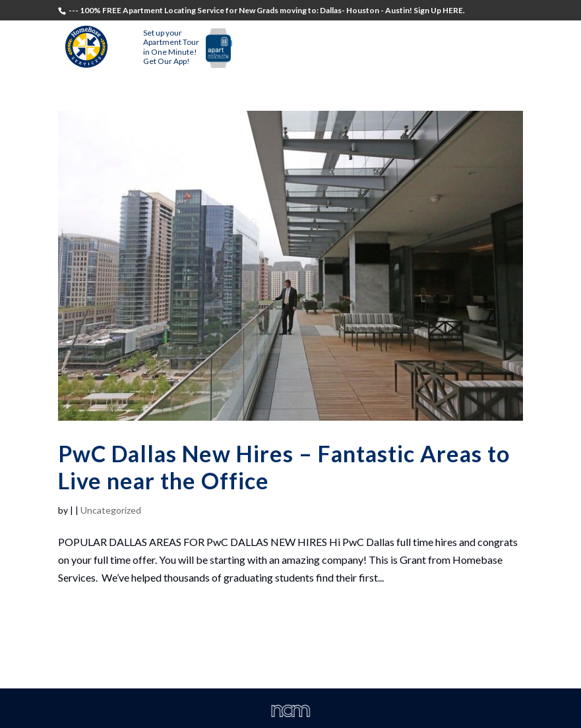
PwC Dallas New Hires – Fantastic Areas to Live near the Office (284, 467)
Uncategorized (111, 510)
